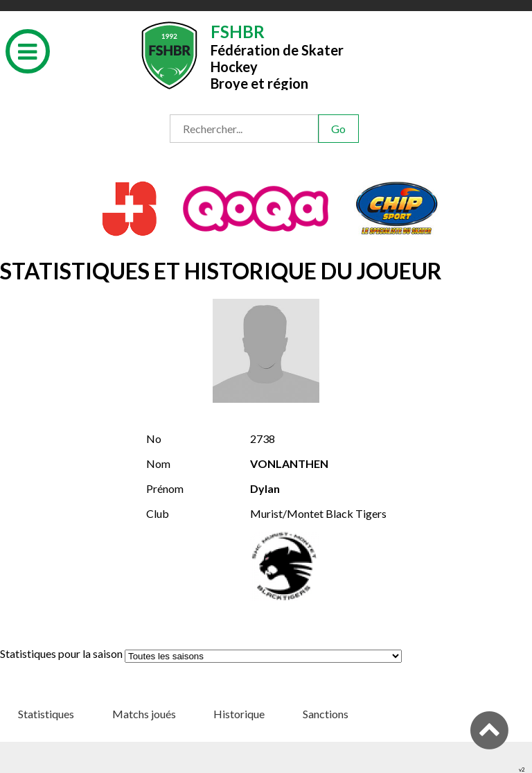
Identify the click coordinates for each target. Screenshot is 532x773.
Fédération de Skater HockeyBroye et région (277, 56)
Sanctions (326, 714)
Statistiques (46, 714)
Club (158, 513)
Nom (158, 463)
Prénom (165, 488)
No (154, 438)
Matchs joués (144, 714)
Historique (239, 714)
